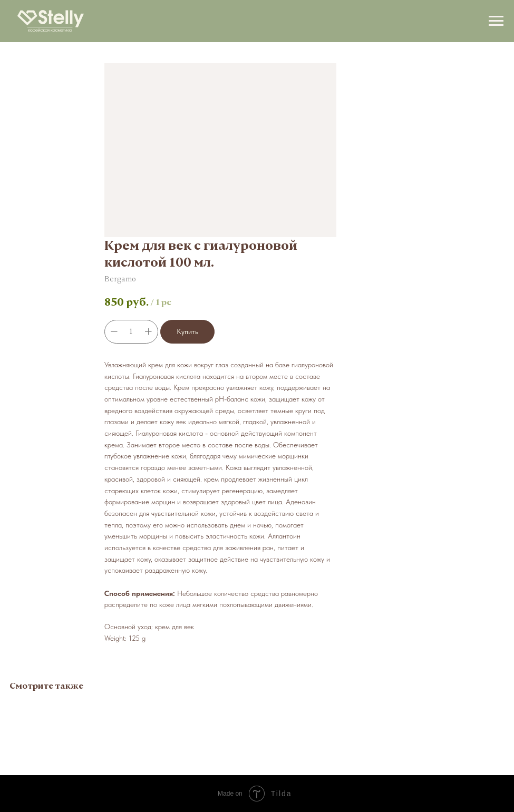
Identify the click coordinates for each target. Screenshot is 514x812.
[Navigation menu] (496, 21)
